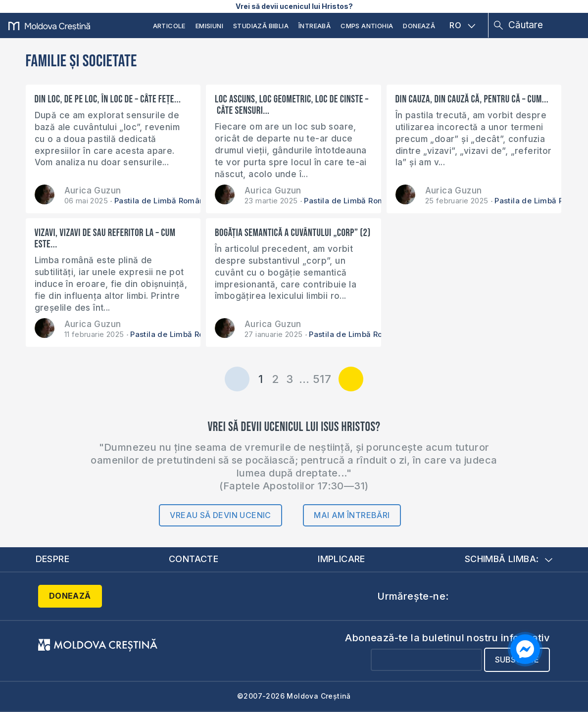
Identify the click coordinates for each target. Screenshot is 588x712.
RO (462, 25)
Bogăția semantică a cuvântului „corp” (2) (293, 233)
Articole (169, 26)
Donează (419, 26)
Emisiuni (209, 26)
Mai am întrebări (352, 515)
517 (322, 379)
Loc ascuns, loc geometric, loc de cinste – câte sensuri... (292, 105)
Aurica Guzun (93, 190)
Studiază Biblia (261, 26)
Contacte (194, 559)
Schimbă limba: (509, 559)
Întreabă (315, 26)
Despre (52, 559)
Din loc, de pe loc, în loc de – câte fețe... (108, 99)
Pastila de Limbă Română (162, 201)
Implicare (342, 559)
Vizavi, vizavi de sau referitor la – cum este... (105, 238)
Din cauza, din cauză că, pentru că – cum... (472, 99)
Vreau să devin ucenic (220, 515)
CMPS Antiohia (367, 26)
